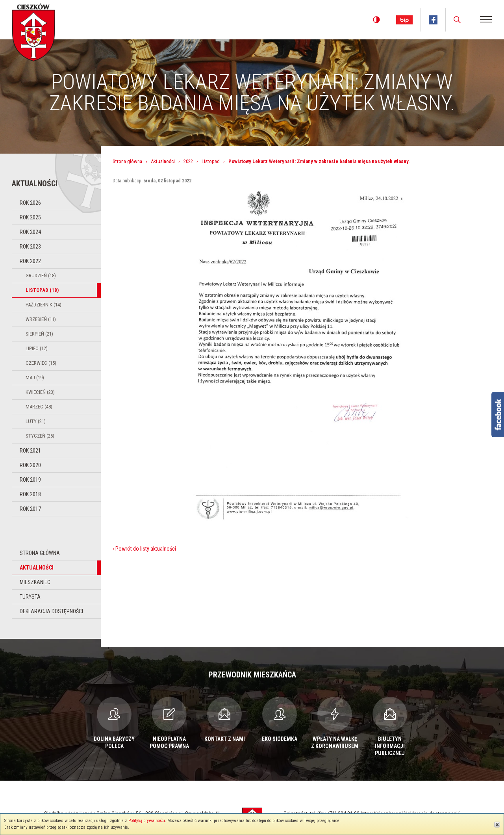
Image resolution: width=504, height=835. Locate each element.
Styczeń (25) (40, 436)
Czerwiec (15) (41, 363)
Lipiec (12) (37, 348)
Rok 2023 (30, 247)
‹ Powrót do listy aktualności (144, 549)
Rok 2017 (30, 509)
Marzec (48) (39, 407)
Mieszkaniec (35, 582)
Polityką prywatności (147, 821)
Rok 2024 (30, 232)
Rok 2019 (30, 480)
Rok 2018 (30, 494)
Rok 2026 (30, 203)
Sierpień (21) (39, 334)
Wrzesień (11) (41, 319)
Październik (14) (44, 305)
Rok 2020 (30, 465)
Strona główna (40, 553)
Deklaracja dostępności (51, 611)
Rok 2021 (30, 451)
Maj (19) (35, 378)
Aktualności (37, 568)
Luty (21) (36, 421)
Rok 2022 (30, 261)
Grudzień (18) (41, 276)
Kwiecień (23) (40, 392)
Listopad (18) (42, 290)
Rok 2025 (30, 217)
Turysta (30, 597)
